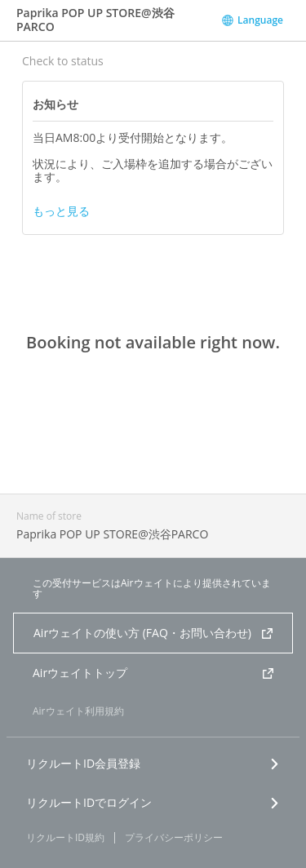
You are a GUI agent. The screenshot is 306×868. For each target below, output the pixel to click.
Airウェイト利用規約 (78, 711)
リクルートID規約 (65, 838)
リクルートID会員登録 (153, 763)
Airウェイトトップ (153, 673)
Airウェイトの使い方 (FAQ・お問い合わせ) (153, 633)
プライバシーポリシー (174, 838)
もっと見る (61, 211)
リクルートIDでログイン (153, 802)
